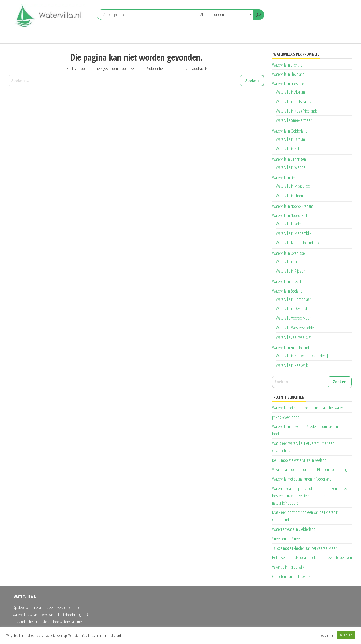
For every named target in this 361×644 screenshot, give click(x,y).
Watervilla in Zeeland (287, 291)
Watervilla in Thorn (289, 196)
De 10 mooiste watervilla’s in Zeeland (299, 460)
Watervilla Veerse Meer (293, 318)
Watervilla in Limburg (287, 178)
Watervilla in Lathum (290, 139)
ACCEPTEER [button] (346, 635)
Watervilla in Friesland (288, 84)
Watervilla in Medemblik (293, 233)
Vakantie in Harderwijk (288, 567)
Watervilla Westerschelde (295, 328)
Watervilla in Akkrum (290, 92)
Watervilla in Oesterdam (294, 308)
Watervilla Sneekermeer (294, 120)
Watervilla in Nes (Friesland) (296, 111)
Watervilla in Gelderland (290, 131)
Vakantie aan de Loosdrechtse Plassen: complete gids (312, 469)
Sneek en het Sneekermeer (292, 539)
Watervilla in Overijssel (289, 253)
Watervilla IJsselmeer (291, 224)
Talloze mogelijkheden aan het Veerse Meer (304, 548)
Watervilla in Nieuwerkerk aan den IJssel (305, 356)
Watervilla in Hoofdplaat (293, 299)
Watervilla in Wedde (291, 167)
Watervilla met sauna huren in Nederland (302, 479)
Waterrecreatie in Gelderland (294, 529)
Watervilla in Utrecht (287, 281)
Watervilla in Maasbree (293, 186)
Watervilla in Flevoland (288, 74)
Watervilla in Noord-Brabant (292, 206)
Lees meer (327, 635)
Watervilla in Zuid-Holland (290, 348)
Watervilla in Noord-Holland (292, 215)
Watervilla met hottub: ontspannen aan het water (308, 408)
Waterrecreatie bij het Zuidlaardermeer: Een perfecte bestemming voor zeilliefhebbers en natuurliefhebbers (311, 496)
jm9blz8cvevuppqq (286, 417)
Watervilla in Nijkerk (290, 149)
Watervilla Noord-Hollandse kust (300, 243)
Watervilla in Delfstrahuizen (295, 101)
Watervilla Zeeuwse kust (294, 337)
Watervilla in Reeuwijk (292, 365)
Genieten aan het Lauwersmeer (295, 576)
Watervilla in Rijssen (290, 271)
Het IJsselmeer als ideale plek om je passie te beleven (312, 557)
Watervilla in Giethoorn (293, 261)
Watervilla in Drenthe (287, 65)
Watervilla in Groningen (289, 159)
